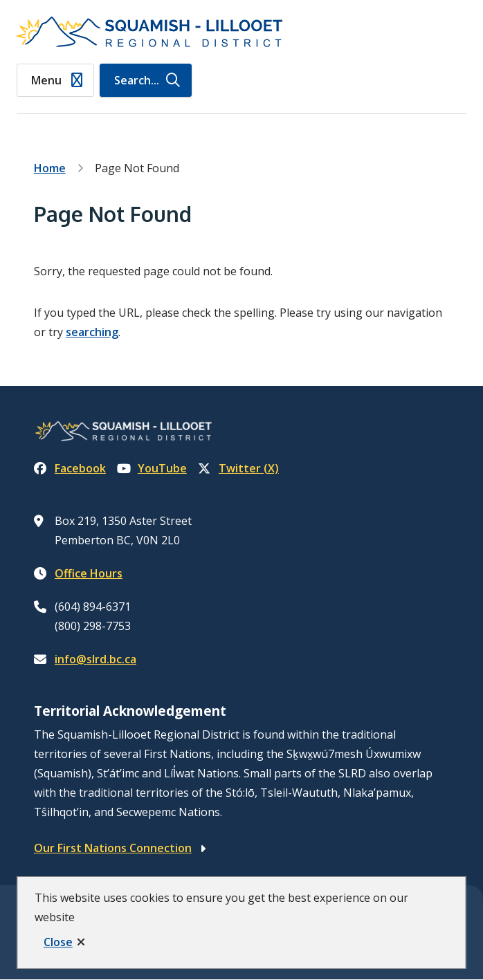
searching (92, 332)
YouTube (152, 468)
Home (50, 168)
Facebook (70, 468)
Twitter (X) (238, 468)
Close (58, 942)
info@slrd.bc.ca (95, 659)
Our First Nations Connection (113, 848)
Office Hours (89, 573)
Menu (46, 80)
